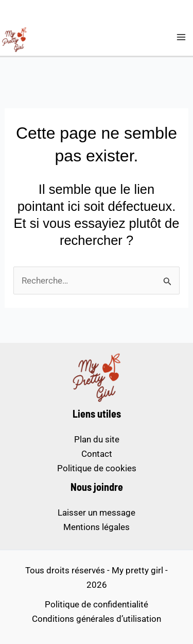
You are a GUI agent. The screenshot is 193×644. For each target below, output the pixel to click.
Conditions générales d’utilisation (97, 619)
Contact (97, 454)
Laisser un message (97, 513)
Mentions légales (97, 527)
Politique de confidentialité (97, 604)
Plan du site (97, 439)
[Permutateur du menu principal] (182, 37)
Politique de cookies (97, 468)
